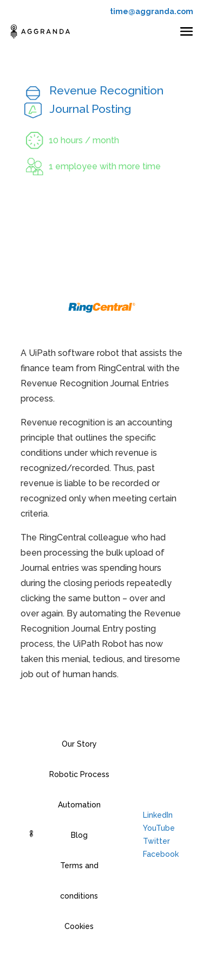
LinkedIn (158, 815)
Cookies (79, 926)
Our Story (79, 744)
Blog (79, 835)
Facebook (161, 854)
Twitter (156, 841)
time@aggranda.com (152, 11)
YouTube (159, 828)
